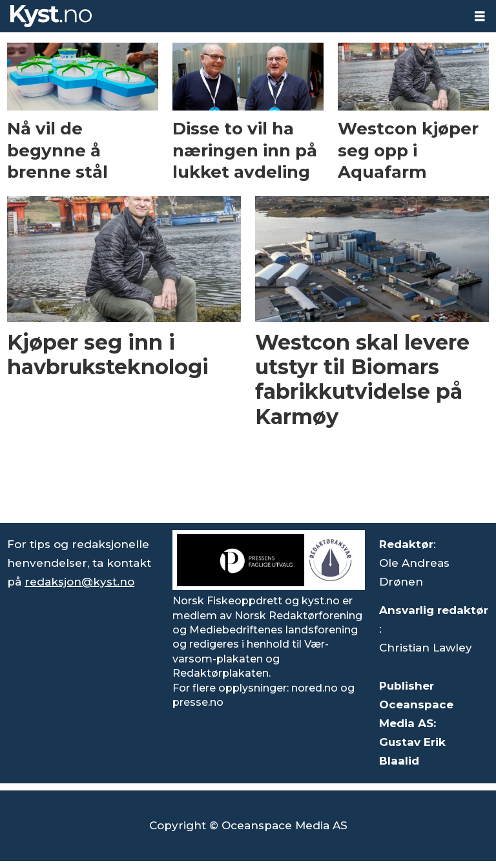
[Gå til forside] (51, 16)
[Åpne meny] (480, 16)
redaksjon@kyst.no (79, 582)
